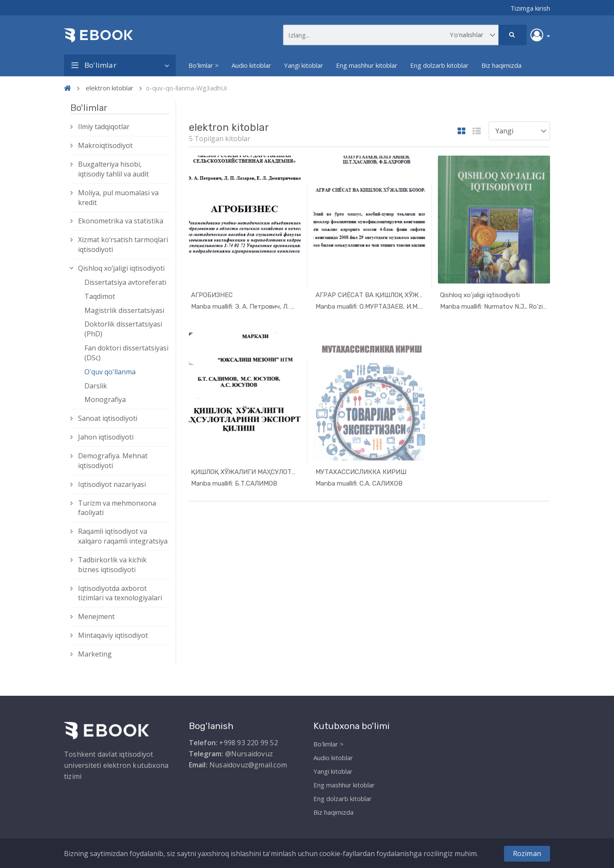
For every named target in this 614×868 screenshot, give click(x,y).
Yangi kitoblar (304, 65)
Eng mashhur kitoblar (367, 65)
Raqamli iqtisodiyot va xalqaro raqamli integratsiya (123, 536)
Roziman (527, 854)
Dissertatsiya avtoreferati (125, 282)
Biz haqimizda (501, 65)
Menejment (96, 616)
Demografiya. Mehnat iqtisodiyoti (113, 461)
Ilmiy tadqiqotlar (104, 127)
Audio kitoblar (251, 65)
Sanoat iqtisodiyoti (108, 418)
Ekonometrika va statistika (121, 221)
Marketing (95, 654)
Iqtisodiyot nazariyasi (112, 484)
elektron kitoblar (110, 88)
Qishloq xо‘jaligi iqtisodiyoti (121, 268)
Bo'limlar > (204, 65)
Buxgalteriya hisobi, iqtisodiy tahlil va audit (113, 169)
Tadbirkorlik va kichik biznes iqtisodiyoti (112, 565)
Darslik (96, 386)
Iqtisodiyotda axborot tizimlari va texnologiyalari (120, 593)
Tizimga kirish (530, 8)
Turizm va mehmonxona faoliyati (117, 508)
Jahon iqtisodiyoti (106, 437)
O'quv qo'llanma (110, 372)
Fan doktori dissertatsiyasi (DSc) (126, 353)
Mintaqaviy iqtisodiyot (113, 635)
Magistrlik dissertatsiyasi (124, 310)
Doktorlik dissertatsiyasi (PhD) (123, 329)
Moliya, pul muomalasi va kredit (118, 198)
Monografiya (105, 399)
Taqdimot (100, 296)
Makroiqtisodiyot (105, 145)
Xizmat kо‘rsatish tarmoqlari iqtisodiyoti (123, 244)
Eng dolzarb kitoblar (439, 65)
